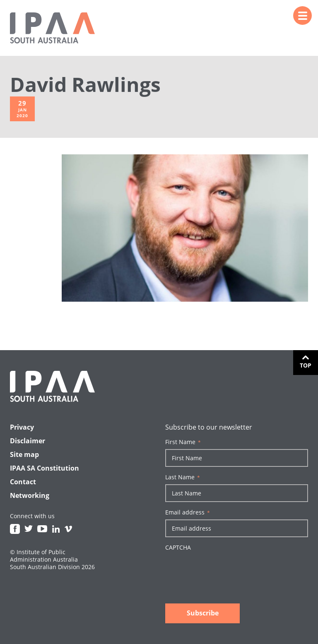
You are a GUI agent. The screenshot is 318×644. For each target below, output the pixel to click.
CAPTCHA (178, 548)
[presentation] (228, 571)
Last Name (183, 477)
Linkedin (56, 529)
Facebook (15, 529)
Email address (188, 512)
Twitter (29, 529)
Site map (24, 454)
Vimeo (68, 529)
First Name (183, 442)
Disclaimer (28, 441)
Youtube (42, 529)
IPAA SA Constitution (45, 468)
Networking (30, 495)
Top (306, 365)
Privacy (22, 427)
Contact (23, 482)
